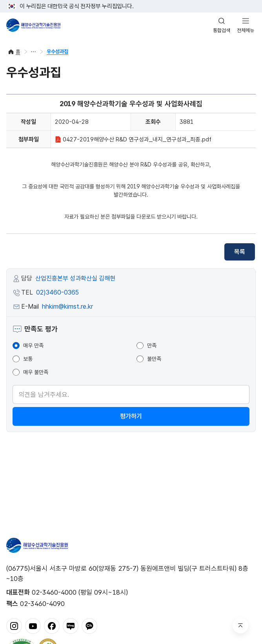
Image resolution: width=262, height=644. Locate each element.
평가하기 (131, 416)
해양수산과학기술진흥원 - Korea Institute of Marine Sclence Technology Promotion (33, 25)
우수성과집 (57, 52)
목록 (240, 252)
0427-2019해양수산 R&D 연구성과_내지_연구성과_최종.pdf (133, 139)
